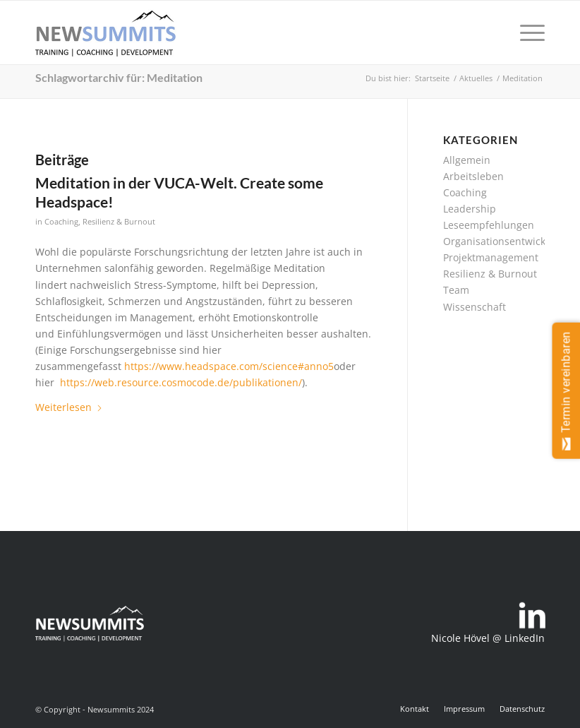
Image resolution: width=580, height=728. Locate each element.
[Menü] (525, 32)
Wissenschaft (475, 307)
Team (456, 290)
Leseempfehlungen (489, 225)
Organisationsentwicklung (505, 241)
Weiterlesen (69, 407)
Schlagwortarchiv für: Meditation (119, 77)
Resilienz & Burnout (119, 221)
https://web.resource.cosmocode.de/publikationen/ (181, 382)
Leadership (470, 209)
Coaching (61, 221)
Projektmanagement (491, 257)
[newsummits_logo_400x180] (106, 32)
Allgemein (467, 160)
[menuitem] (525, 32)
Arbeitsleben (473, 176)
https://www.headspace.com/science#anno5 (229, 366)
